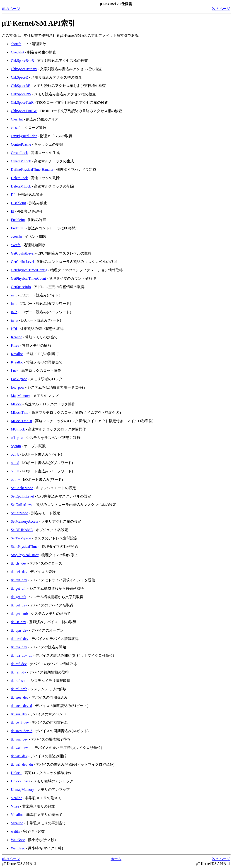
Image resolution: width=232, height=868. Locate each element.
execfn (16, 245)
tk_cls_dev (19, 563)
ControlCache (21, 144)
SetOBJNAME (22, 530)
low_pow (18, 387)
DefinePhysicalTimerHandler (32, 170)
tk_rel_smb (19, 689)
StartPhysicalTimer (25, 547)
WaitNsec (18, 840)
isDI (14, 329)
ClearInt (17, 119)
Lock (15, 371)
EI (13, 211)
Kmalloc (17, 354)
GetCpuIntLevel (23, 253)
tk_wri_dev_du (22, 764)
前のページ (11, 9)
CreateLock (19, 153)
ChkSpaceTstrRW (24, 111)
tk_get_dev (19, 605)
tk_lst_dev (18, 622)
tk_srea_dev (20, 697)
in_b (14, 295)
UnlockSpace (21, 781)
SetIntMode (19, 513)
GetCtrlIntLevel (22, 262)
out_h (15, 471)
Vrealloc (17, 823)
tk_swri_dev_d (22, 731)
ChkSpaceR (19, 77)
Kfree (15, 345)
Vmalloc (17, 815)
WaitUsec (18, 848)
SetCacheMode (22, 488)
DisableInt (18, 203)
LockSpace (19, 379)
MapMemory (20, 396)
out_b (15, 454)
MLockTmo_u (21, 421)
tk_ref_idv (18, 672)
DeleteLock (19, 178)
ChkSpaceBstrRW (24, 69)
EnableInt (18, 220)
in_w (14, 320)
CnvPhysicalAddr (24, 136)
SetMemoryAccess (25, 521)
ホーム (116, 859)
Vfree (15, 806)
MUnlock (18, 429)
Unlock (16, 773)
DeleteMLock (21, 186)
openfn (16, 446)
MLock (16, 404)
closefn (16, 128)
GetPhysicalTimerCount (28, 278)
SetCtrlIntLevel (22, 505)
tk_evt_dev (19, 580)
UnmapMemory (22, 790)
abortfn (16, 44)
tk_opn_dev (19, 630)
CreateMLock (21, 161)
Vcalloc (17, 798)
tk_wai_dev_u (21, 748)
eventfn (16, 237)
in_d (14, 304)
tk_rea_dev (19, 647)
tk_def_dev (19, 572)
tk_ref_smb (19, 681)
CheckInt (18, 52)
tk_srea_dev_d (21, 706)
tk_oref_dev (20, 639)
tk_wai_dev (19, 739)
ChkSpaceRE (21, 86)
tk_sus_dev (19, 714)
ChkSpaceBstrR (22, 61)
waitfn (16, 831)
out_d (15, 463)
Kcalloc (17, 337)
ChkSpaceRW (21, 94)
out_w (15, 480)
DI (13, 195)
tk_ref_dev (19, 664)
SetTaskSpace (21, 538)
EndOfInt (18, 228)
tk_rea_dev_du (22, 655)
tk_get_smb (19, 614)
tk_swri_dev (20, 723)
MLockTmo (20, 412)
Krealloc (17, 362)
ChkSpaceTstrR (22, 102)
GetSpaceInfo (21, 287)
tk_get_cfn (19, 588)
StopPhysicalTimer (25, 555)
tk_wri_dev (19, 756)
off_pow (17, 438)
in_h (14, 312)
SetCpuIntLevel (22, 496)
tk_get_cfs (18, 597)
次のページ (221, 9)
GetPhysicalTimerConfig (29, 270)
